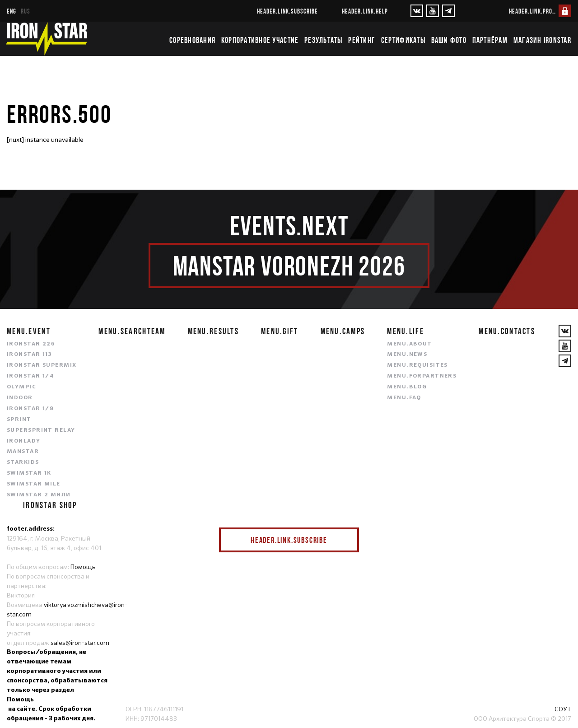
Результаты (324, 40)
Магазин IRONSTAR (542, 40)
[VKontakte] (417, 11)
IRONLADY (24, 441)
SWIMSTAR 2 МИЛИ (39, 495)
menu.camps (343, 331)
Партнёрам (490, 40)
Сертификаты (403, 40)
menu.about (409, 344)
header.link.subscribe (287, 11)
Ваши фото (449, 40)
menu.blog (407, 387)
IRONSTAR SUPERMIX (42, 365)
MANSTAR (23, 452)
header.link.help (365, 11)
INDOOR (20, 398)
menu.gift (280, 331)
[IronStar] (47, 39)
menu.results (213, 331)
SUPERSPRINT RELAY (41, 430)
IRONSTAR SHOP (50, 505)
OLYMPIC (21, 387)
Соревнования (192, 40)
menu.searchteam (132, 331)
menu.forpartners (422, 376)
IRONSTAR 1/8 (30, 409)
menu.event (29, 331)
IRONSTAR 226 (31, 344)
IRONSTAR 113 (29, 355)
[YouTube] (433, 11)
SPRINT (19, 420)
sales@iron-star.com (80, 643)
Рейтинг (362, 40)
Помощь (83, 567)
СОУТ (563, 709)
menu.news (407, 355)
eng (12, 11)
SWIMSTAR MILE (34, 484)
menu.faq (404, 398)
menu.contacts (507, 331)
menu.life (406, 331)
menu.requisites (417, 365)
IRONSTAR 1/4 (30, 376)
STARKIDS (23, 462)
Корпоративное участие (260, 40)
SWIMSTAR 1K (29, 473)
